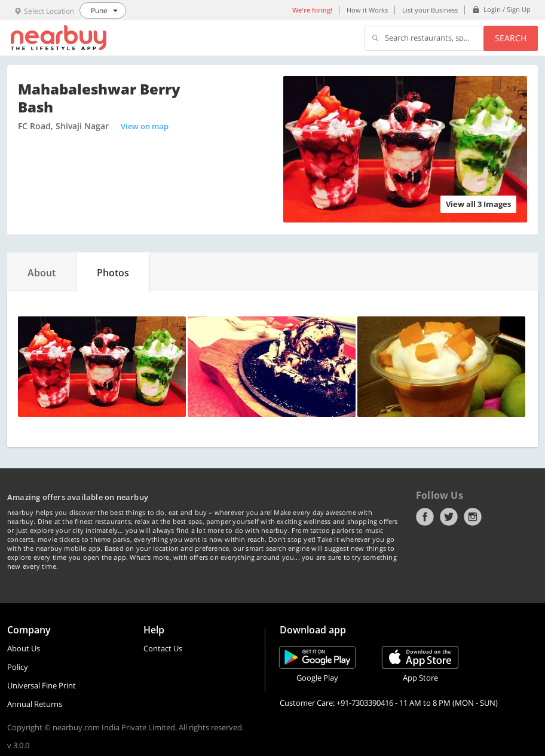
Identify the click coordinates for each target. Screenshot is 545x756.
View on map (145, 126)
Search (511, 38)
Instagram (473, 517)
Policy (18, 667)
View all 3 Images (478, 204)
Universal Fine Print (42, 685)
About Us (24, 648)
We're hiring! (312, 10)
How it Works (367, 10)
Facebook (425, 517)
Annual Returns (35, 704)
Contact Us (163, 648)
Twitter (449, 517)
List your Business (430, 10)
